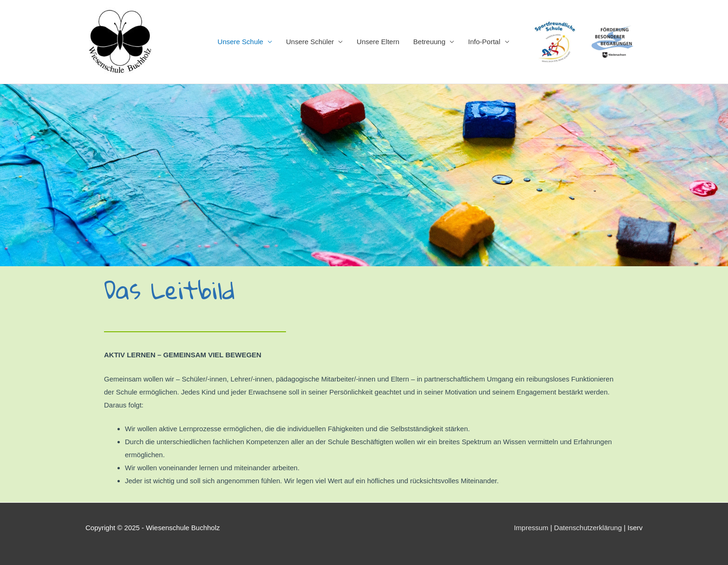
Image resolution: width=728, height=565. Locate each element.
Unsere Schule (240, 42)
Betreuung (429, 42)
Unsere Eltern (378, 42)
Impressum (531, 528)
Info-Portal (484, 42)
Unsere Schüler (310, 42)
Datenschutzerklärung (588, 528)
